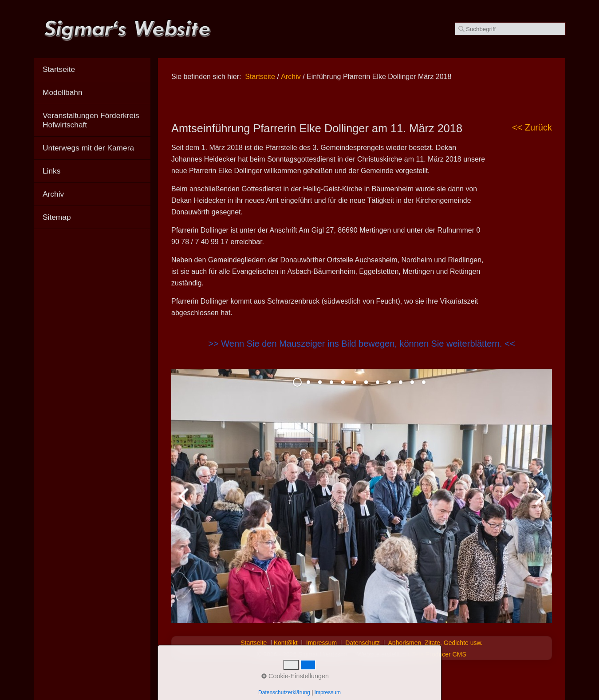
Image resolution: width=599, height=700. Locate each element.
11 (412, 382)
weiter (539, 503)
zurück (185, 503)
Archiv (53, 194)
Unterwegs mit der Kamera (88, 148)
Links (51, 171)
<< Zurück (532, 127)
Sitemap (57, 217)
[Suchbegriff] (510, 29)
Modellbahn (63, 92)
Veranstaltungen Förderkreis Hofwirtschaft (91, 120)
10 (401, 382)
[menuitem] (92, 70)
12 (424, 382)
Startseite (260, 77)
